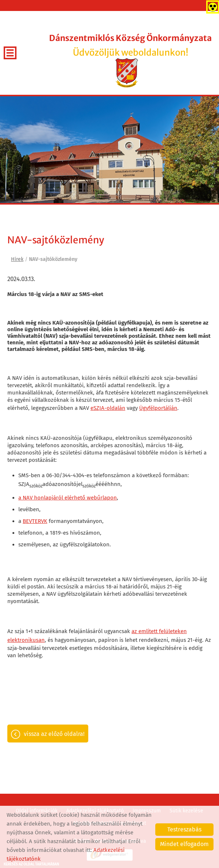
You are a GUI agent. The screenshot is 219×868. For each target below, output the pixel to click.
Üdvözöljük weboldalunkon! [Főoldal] (130, 46)
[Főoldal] (127, 73)
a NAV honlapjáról (41, 498)
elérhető (75, 498)
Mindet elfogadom (184, 844)
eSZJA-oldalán (108, 408)
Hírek (17, 259)
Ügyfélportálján (158, 408)
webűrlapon (102, 498)
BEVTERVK (35, 521)
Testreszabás (184, 829)
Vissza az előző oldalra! (54, 734)
